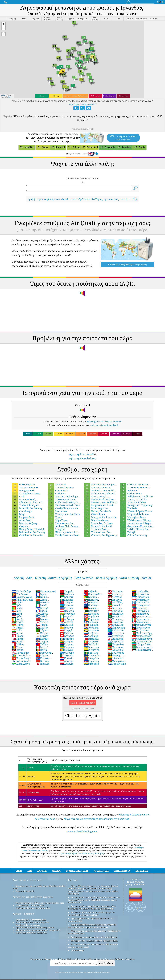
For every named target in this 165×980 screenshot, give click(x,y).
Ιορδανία (115, 600)
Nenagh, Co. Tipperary (136, 505)
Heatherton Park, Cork (64, 505)
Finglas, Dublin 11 (98, 487)
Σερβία (42, 642)
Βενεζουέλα (140, 591)
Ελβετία (66, 633)
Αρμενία (67, 664)
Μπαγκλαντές (141, 625)
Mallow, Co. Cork (61, 487)
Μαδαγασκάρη (142, 633)
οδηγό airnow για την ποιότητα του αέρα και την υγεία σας (96, 819)
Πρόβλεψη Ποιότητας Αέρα (28, 925)
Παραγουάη (116, 628)
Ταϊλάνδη (91, 644)
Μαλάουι (67, 594)
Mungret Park (23, 490)
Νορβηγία (91, 616)
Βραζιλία (91, 653)
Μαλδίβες (115, 602)
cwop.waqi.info (75, 921)
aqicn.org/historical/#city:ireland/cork (104, 421)
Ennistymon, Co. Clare (64, 514)
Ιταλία (42, 605)
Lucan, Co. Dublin (134, 499)
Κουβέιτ (66, 597)
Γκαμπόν (67, 647)
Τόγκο (17, 622)
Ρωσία (18, 642)
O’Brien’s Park (24, 485)
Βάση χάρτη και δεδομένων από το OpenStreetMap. (94, 941)
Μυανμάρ (67, 614)
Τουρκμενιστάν (142, 647)
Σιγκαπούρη (140, 600)
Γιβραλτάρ (115, 639)
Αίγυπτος (115, 594)
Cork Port (57, 493)
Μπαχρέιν (91, 639)
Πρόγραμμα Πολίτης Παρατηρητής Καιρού (90, 918)
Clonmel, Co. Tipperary (100, 535)
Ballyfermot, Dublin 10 (136, 496)
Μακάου (43, 602)
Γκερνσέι (115, 608)
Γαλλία (42, 611)
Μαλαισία (115, 591)
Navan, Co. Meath (97, 511)
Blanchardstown (97, 520)
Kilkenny (57, 485)
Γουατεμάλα (140, 602)
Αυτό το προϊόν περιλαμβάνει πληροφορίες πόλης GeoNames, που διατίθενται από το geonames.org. (92, 907)
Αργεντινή (115, 642)
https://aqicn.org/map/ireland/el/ (83, 104)
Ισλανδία (91, 622)
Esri (10, 97)
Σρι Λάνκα (20, 594)
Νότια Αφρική (46, 591)
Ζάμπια (42, 630)
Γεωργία (67, 630)
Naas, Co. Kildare (133, 502)
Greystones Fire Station (137, 526)
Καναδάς (67, 636)
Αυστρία (67, 661)
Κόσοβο (42, 639)
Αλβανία (90, 591)
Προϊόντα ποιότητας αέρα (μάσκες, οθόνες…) (36, 927)
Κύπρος (42, 633)
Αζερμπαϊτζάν (141, 644)
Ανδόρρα (67, 619)
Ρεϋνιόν (66, 608)
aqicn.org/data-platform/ (83, 458)
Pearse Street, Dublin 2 (100, 502)
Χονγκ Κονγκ (21, 658)
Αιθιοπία (114, 605)
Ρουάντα (67, 605)
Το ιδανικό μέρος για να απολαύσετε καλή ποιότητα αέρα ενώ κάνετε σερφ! (93, 946)
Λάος (17, 614)
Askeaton (129, 490)
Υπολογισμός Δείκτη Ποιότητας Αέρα (32, 922)
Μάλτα (18, 644)
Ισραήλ (42, 608)
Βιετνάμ (42, 661)
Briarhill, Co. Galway (27, 508)
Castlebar (21, 526)
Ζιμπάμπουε (140, 614)
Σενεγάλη (91, 642)
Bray (18, 514)
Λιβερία (66, 602)
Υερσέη (42, 622)
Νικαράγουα (141, 597)
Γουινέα (66, 650)
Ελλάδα (42, 616)
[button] (3, 24)
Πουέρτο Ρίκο (93, 594)
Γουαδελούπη (141, 628)
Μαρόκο (43, 619)
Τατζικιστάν (140, 630)
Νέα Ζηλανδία (22, 597)
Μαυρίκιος (116, 647)
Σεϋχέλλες (115, 625)
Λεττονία (115, 597)
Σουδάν (42, 628)
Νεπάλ (18, 628)
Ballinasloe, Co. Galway (29, 532)
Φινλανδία (115, 636)
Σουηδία (67, 600)
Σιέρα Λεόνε (21, 664)
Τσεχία (42, 625)
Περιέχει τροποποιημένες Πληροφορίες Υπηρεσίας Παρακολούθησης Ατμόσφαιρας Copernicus (92, 926)
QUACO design (77, 950)
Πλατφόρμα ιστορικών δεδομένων (31, 933)
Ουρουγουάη (117, 664)
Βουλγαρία (116, 653)
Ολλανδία (91, 628)
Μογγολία (91, 658)
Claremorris (58, 490)
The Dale (129, 508)
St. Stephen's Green (26, 493)
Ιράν (17, 605)
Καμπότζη (91, 661)
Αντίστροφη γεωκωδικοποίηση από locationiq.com (94, 937)
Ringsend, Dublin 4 (134, 514)
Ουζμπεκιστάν (141, 642)
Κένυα (18, 650)
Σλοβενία (91, 633)
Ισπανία (66, 628)
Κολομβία (91, 614)
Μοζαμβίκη (116, 655)
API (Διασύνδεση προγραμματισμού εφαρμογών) (38, 930)
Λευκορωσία (141, 605)
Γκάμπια (67, 644)
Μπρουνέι (91, 630)
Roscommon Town (62, 499)
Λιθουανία (115, 658)
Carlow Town (131, 493)
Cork (18, 496)
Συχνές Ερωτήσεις (24, 914)
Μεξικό (42, 647)
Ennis (55, 517)
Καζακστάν (116, 630)
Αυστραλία (116, 633)
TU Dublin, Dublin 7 (135, 487)
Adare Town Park (25, 487)
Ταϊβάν (42, 644)
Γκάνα (18, 625)
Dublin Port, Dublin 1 (99, 493)
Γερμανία (91, 608)
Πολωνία (67, 611)
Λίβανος (66, 622)
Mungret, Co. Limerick (100, 517)
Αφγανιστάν (140, 594)
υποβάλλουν (106, 963)
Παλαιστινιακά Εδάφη (142, 651)
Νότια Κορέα (21, 661)
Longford (57, 529)
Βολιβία (66, 642)
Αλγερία (66, 655)
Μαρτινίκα (116, 644)
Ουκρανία (91, 647)
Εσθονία (66, 625)
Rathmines (58, 511)
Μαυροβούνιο (141, 636)
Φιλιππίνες (140, 608)
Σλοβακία (91, 636)
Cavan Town (94, 514)
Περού (18, 636)
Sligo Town (58, 520)
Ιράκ (17, 616)
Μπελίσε (67, 639)
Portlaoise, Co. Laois (99, 523)
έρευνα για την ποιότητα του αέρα (33, 897)
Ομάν (17, 602)
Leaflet (3, 95)
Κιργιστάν (115, 622)
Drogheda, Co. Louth (99, 505)
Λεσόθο (42, 614)
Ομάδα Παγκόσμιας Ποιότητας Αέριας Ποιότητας (82, 853)
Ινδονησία (115, 650)
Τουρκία (67, 591)
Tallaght (128, 532)
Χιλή (17, 611)
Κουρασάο (92, 655)
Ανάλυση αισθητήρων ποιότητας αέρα (33, 908)
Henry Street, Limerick (28, 529)
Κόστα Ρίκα (20, 653)
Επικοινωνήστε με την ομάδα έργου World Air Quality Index (39, 887)
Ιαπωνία (43, 664)
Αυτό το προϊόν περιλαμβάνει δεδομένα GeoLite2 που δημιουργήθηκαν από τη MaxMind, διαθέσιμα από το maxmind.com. (94, 900)
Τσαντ (17, 647)
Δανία (17, 633)
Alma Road (22, 520)
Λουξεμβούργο (142, 639)
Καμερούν (91, 619)
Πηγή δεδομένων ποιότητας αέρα (31, 920)
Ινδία (17, 630)
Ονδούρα (67, 653)
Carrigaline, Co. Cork (63, 508)
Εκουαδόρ (91, 664)
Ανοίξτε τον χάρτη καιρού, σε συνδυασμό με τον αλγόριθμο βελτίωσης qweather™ (91, 913)
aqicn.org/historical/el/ (81, 454)
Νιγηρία (66, 616)
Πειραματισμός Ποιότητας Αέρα (30, 905)
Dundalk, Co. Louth (98, 526)
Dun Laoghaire (96, 508)
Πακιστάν (91, 611)
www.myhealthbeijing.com (82, 831)
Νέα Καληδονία (23, 600)
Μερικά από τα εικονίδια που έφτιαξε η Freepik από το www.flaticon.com (94, 932)
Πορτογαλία (140, 611)
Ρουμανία (91, 625)
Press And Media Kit (25, 891)
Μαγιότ (42, 636)
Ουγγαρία (115, 611)
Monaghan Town (133, 517)
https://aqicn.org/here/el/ (82, 129)
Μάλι (17, 608)
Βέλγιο (42, 650)
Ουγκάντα (91, 650)
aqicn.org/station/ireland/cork (105, 425)
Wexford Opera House (136, 511)
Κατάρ (18, 639)
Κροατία (67, 658)
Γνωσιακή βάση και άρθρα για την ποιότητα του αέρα (40, 903)
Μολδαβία (115, 614)
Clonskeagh (22, 511)
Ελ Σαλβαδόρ (21, 591)
